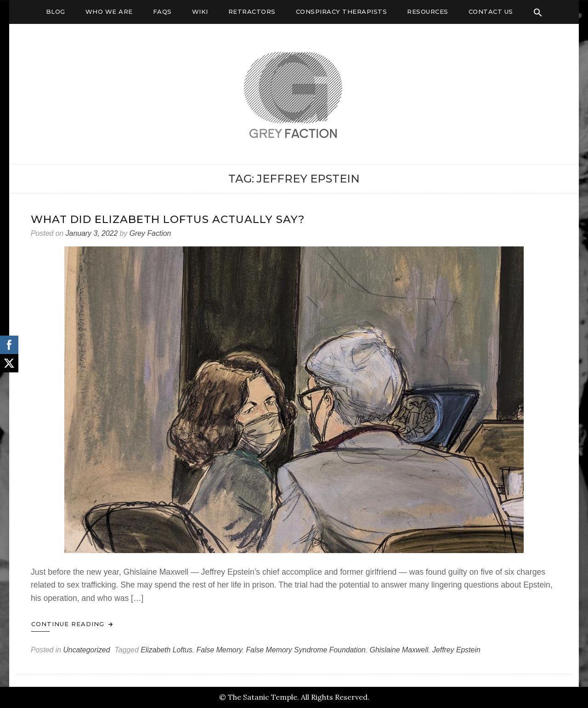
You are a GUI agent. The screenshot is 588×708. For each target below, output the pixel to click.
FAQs (162, 11)
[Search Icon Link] (538, 12)
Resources (428, 11)
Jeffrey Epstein (456, 650)
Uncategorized (86, 650)
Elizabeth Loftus (167, 650)
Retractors (252, 11)
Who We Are (109, 11)
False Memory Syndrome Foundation (305, 650)
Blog (56, 11)
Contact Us (491, 11)
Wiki (200, 11)
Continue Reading (72, 624)
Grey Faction (150, 233)
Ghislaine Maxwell (399, 650)
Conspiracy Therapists (342, 11)
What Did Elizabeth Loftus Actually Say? (168, 219)
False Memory (219, 650)
